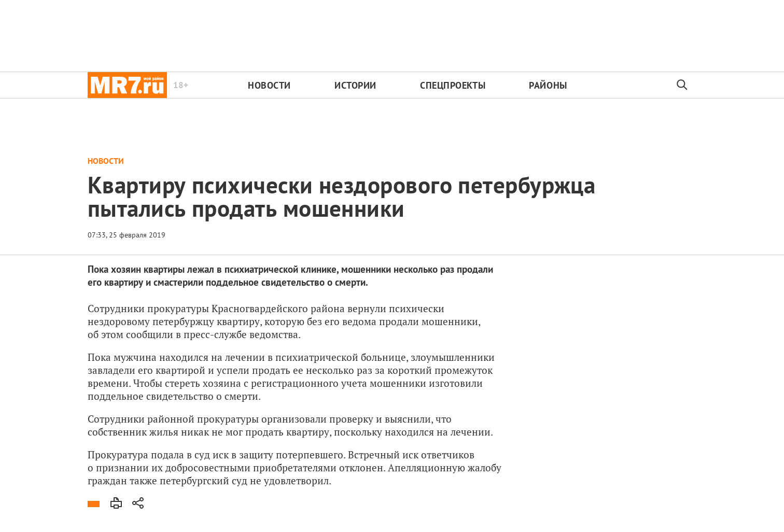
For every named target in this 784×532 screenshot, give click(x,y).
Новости (269, 85)
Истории (355, 85)
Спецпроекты (453, 85)
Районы (548, 85)
